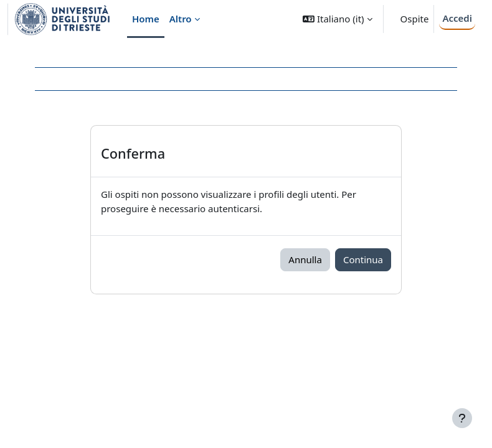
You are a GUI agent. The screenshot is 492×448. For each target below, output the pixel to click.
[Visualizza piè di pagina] (462, 418)
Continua (363, 259)
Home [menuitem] (146, 19)
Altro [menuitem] (181, 19)
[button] (337, 19)
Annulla (305, 259)
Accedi (457, 18)
